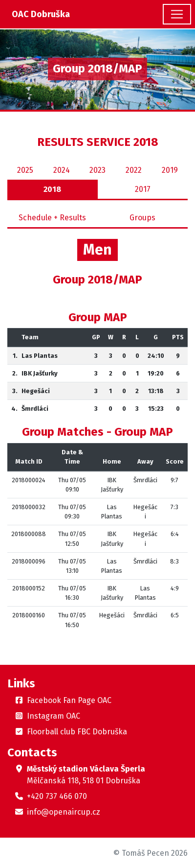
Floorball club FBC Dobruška (77, 732)
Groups (142, 218)
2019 (170, 170)
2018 (52, 189)
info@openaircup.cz (64, 812)
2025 (25, 170)
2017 (143, 189)
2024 (62, 170)
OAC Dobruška (41, 14)
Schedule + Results (52, 218)
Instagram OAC (54, 716)
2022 (134, 170)
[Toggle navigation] (177, 14)
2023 (97, 170)
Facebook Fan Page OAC (69, 700)
